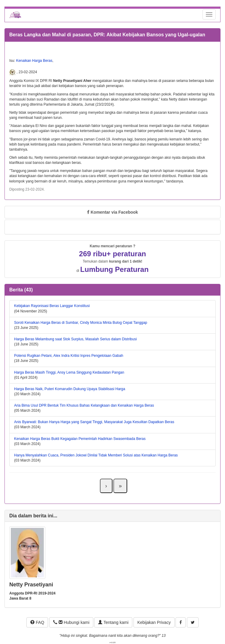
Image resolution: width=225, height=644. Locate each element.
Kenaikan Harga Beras (34, 61)
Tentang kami (113, 622)
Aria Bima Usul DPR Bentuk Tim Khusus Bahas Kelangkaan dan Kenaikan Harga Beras (84, 405)
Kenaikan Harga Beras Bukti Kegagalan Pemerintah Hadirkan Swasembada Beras (80, 439)
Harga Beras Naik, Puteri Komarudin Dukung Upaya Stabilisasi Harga (70, 389)
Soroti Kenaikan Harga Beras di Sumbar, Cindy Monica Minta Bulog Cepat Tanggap (81, 323)
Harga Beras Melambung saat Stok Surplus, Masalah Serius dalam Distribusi (75, 339)
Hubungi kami (71, 622)
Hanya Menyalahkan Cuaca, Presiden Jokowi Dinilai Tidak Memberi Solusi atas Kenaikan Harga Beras (96, 455)
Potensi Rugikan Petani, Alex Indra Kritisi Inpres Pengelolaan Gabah (69, 356)
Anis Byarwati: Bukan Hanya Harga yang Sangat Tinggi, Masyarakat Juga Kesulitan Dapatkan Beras (94, 422)
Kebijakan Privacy (154, 622)
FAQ (37, 622)
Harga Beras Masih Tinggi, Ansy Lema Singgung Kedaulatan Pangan (69, 372)
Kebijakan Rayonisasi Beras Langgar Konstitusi (52, 306)
